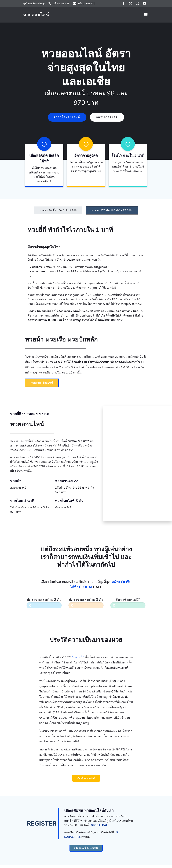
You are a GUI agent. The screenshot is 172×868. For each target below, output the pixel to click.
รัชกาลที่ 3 (78, 659)
